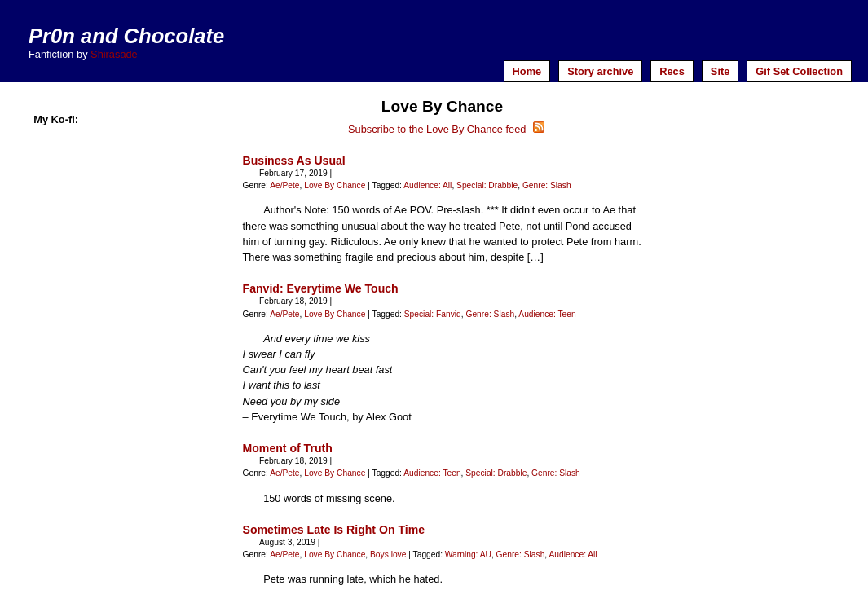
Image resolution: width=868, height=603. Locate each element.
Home (527, 71)
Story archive (600, 71)
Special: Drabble (487, 185)
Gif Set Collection (799, 71)
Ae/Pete (284, 185)
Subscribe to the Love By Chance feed (446, 129)
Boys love (388, 555)
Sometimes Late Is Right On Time (334, 530)
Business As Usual (294, 161)
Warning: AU (468, 555)
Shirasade (114, 54)
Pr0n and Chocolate (126, 36)
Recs (672, 71)
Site (720, 71)
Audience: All (427, 185)
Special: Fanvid (433, 314)
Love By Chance (335, 185)
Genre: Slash (547, 185)
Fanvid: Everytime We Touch (321, 288)
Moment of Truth (288, 448)
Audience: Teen (547, 314)
